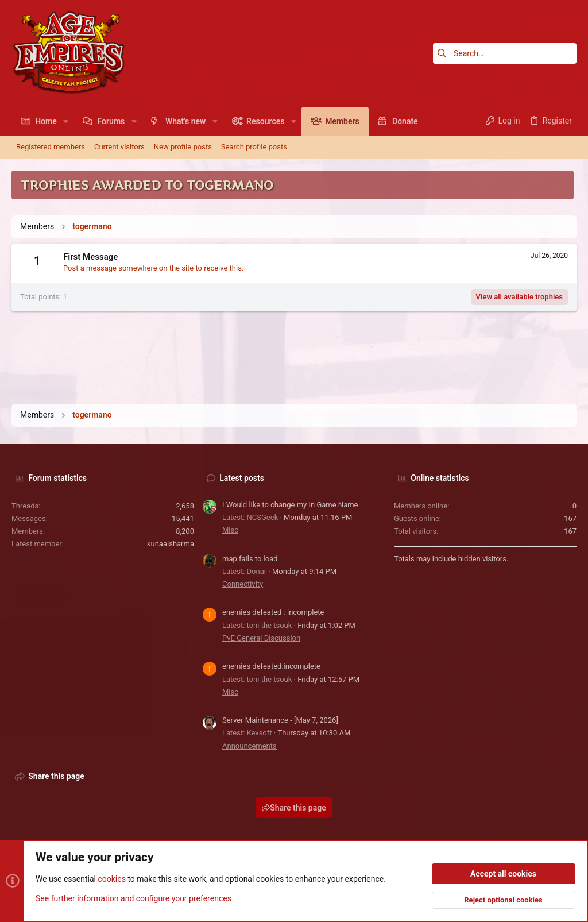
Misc (230, 530)
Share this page (294, 808)
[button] (66, 121)
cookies (111, 879)
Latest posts (242, 478)
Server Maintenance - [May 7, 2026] (280, 720)
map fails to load (250, 559)
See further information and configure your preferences (134, 898)
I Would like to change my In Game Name (290, 505)
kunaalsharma (171, 544)
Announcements (249, 746)
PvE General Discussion (261, 638)
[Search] (505, 53)
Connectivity (243, 584)
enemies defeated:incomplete (271, 666)
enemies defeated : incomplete (273, 612)
